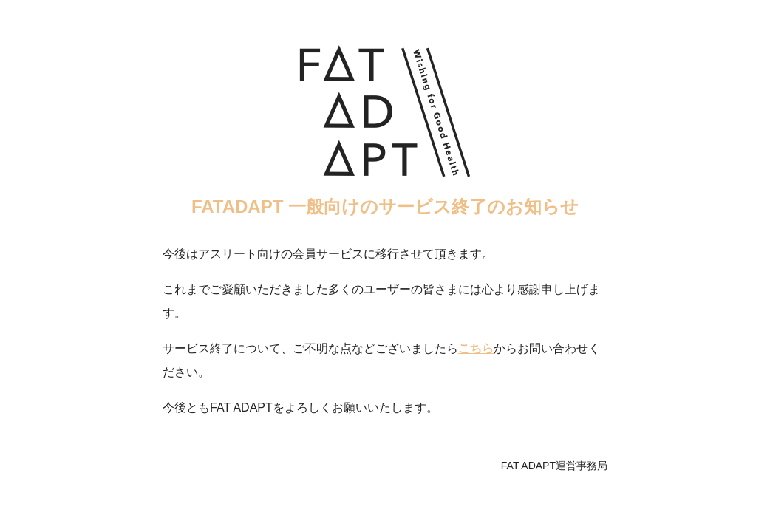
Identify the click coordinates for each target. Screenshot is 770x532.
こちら (476, 348)
